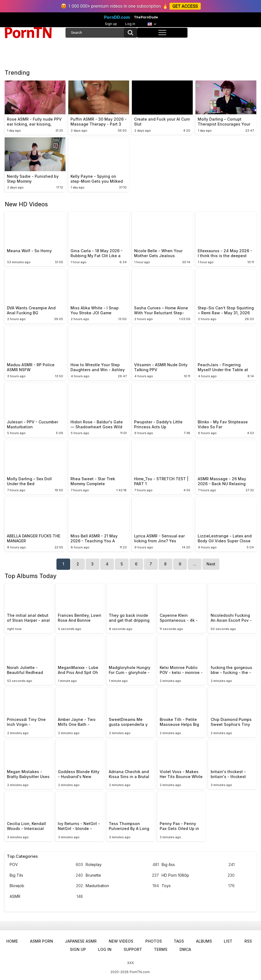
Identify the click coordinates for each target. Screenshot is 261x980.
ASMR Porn (42, 941)
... (195, 564)
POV (46, 865)
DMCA (185, 949)
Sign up (111, 24)
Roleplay (122, 865)
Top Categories (22, 856)
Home (12, 941)
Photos (154, 941)
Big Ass (198, 865)
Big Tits (46, 875)
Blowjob (46, 886)
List (228, 941)
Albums (204, 941)
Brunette (122, 875)
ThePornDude (146, 17)
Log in (130, 24)
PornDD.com (117, 17)
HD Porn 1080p (198, 875)
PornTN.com (140, 972)
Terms (161, 949)
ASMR (46, 897)
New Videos (121, 941)
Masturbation (122, 886)
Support (133, 949)
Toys (198, 886)
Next (211, 564)
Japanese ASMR (81, 941)
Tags (179, 941)
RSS (248, 941)
